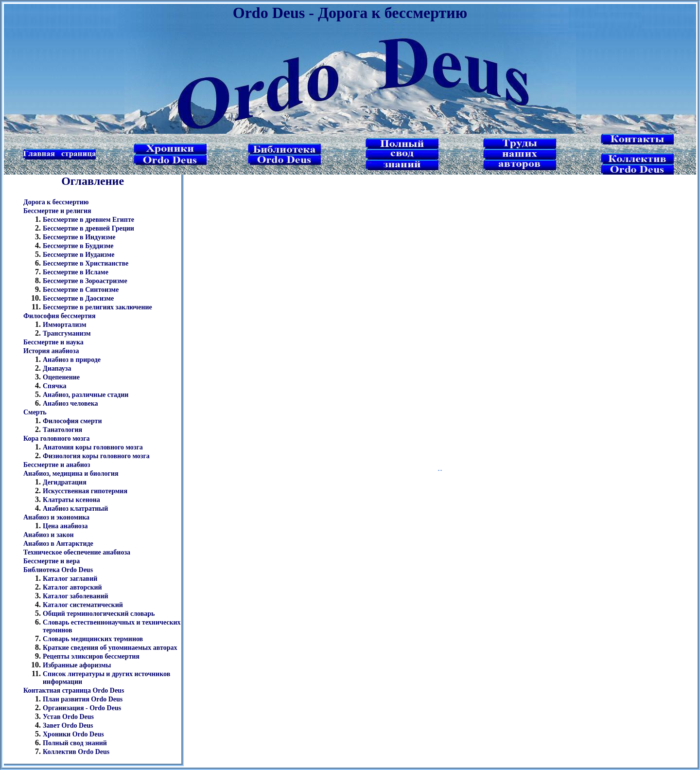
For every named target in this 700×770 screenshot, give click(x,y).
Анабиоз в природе (72, 360)
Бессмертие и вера (52, 561)
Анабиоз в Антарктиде (58, 544)
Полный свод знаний (75, 743)
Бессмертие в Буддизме (78, 246)
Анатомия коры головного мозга (93, 447)
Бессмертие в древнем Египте (88, 220)
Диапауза (57, 368)
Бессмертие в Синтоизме (81, 290)
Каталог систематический (83, 605)
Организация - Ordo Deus (82, 708)
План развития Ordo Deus (83, 699)
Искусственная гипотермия (85, 491)
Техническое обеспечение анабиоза (77, 552)
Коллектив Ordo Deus (76, 752)
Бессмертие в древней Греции (88, 228)
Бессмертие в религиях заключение (97, 307)
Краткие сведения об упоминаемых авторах (110, 648)
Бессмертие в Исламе (76, 272)
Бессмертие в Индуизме (79, 237)
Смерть (35, 412)
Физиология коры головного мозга (96, 456)
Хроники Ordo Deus (73, 734)
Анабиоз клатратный (75, 509)
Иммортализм (64, 325)
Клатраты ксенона (71, 500)
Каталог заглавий (70, 579)
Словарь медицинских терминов (93, 639)
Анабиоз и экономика (56, 517)
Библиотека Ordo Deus (58, 570)
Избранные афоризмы (77, 665)
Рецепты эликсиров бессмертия (91, 656)
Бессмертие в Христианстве (86, 263)
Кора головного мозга (57, 439)
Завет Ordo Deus (68, 725)
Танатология (62, 430)
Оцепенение (61, 377)
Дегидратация (65, 482)
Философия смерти (72, 421)
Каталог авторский (72, 587)
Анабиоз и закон (49, 535)
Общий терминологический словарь (99, 614)
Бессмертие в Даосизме (78, 298)
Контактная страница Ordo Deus (74, 690)
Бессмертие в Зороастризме (85, 281)
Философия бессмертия (59, 316)
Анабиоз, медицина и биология (71, 474)
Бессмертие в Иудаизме (79, 255)
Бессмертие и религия (57, 211)
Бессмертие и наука (53, 342)
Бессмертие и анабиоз (57, 465)
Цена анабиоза (65, 526)
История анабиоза (51, 351)
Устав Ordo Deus (68, 717)
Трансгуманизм (67, 333)
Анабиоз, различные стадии (86, 395)
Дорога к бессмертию (56, 202)
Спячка (55, 386)
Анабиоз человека (70, 403)
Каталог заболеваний (76, 596)
